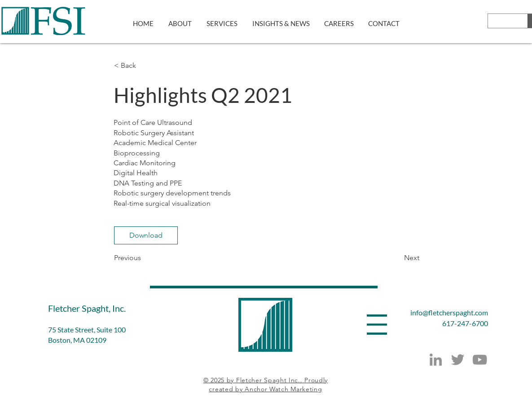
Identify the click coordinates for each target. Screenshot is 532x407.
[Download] (146, 235)
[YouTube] (480, 360)
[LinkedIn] (436, 360)
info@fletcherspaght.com (449, 312)
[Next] (397, 258)
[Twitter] (458, 360)
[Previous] (144, 258)
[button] (144, 66)
